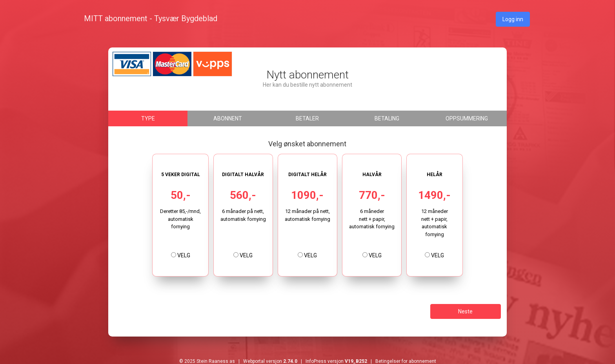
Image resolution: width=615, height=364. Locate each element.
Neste (465, 311)
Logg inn (513, 19)
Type (148, 118)
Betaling (387, 118)
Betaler (307, 118)
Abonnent (228, 118)
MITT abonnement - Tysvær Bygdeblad (151, 18)
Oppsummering (467, 118)
